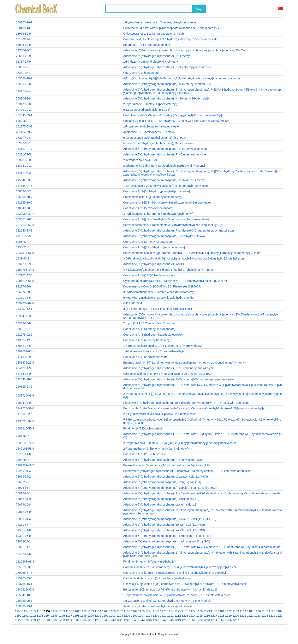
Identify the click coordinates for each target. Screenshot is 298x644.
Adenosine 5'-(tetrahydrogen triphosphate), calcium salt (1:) (161, 499)
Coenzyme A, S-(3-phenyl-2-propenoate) (149, 329)
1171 (149, 611)
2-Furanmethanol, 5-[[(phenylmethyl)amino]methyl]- (156, 449)
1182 (228, 611)
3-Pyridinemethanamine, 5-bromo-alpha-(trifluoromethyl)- (160, 292)
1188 (272, 611)
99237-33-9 (23, 286)
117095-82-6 (24, 414)
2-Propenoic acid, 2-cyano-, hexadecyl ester (151, 126)
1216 (207, 616)
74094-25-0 (23, 403)
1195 (54, 616)
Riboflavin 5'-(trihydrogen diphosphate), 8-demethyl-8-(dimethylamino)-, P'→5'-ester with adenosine (187, 471)
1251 (192, 620)
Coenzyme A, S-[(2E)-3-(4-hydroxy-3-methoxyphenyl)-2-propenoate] (167, 203)
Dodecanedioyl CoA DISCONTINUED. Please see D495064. (162, 286)
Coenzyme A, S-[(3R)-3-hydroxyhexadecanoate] (154, 247)
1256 (228, 620)
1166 (112, 611)
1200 (91, 616)
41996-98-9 (23, 45)
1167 (120, 611)
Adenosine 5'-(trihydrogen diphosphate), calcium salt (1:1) (160, 505)
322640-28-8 (24, 379)
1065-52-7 (23, 436)
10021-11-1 (23, 547)
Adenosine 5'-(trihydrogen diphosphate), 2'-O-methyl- (157, 56)
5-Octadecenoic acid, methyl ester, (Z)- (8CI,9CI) (154, 138)
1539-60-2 (23, 258)
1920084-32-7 (25, 214)
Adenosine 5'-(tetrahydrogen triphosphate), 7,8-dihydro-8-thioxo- (164, 236)
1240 (112, 620)
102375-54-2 (24, 126)
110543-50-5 (24, 208)
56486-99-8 (23, 554)
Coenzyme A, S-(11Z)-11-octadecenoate (149, 275)
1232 (54, 620)
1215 (199, 616)
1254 (214, 620)
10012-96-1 (23, 493)
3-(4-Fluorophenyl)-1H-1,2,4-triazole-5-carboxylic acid (157, 309)
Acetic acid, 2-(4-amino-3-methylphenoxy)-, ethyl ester (158, 606)
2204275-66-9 (25, 281)
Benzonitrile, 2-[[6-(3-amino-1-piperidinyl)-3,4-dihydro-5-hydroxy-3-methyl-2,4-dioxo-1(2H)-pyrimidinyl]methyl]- (193, 408)
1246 (156, 620)
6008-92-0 (23, 242)
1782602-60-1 (25, 351)
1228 (25, 620)
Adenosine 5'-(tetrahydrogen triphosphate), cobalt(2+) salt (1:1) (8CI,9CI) (170, 488)
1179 (207, 611)
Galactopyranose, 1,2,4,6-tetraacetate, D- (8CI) (153, 34)
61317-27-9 (23, 62)
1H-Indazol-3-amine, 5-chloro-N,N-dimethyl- (151, 62)
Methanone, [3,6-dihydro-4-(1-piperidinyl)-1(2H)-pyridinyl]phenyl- (164, 166)
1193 (40, 616)
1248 (170, 620)
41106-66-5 (23, 236)
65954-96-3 (23, 316)
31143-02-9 (23, 357)
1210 (163, 616)
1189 (279, 611)
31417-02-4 (23, 91)
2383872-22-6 (25, 363)
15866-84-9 (23, 499)
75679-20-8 (23, 505)
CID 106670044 (133, 303)
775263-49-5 (24, 578)
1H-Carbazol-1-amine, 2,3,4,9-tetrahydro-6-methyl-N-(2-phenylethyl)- (167, 601)
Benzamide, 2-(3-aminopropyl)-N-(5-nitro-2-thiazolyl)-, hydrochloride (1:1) (170, 589)
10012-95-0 (23, 512)
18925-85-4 (23, 488)
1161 (76, 611)
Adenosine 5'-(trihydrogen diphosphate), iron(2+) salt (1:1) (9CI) (164, 525)
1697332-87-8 (25, 303)
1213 (185, 616)
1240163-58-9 (25, 449)
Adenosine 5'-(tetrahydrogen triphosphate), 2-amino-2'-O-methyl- (165, 180)
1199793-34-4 (25, 270)
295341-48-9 (24, 595)
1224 (265, 616)
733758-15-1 (24, 584)
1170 (141, 611)
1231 (47, 620)
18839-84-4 (23, 519)
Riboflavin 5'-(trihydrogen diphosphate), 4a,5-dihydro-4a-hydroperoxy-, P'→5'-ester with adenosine (186, 403)
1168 (127, 611)
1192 (33, 616)
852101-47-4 (24, 275)
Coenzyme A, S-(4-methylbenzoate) (146, 340)
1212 (178, 616)
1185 (250, 611)
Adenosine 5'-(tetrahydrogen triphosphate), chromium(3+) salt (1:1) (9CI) (170, 536)
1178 (199, 611)
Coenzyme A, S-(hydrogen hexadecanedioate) (153, 335)
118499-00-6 (24, 601)
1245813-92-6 (25, 589)
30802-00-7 (23, 191)
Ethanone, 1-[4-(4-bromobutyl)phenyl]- (148, 45)
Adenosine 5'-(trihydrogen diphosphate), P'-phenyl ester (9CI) (162, 460)
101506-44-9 (24, 39)
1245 (149, 620)
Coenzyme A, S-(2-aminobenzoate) (146, 357)
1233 (62, 620)
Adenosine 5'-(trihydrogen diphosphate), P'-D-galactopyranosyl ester (167, 67)
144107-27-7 (24, 149)
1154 (25, 611)
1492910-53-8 (25, 428)
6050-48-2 (23, 121)
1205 (127, 616)
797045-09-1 (24, 115)
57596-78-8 (23, 84)
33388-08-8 (23, 323)
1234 (69, 620)
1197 (69, 616)
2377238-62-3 (25, 225)
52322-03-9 (23, 264)
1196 (62, 616)
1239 (105, 620)
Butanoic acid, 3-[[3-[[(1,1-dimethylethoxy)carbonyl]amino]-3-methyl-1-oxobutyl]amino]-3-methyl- (185, 363)
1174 (170, 611)
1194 (47, 616)
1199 (83, 616)
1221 (243, 616)
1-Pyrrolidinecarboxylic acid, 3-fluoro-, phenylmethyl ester (160, 22)
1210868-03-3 (25, 562)
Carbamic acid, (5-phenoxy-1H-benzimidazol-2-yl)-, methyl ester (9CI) (168, 374)
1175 (178, 611)
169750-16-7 (24, 22)
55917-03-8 (23, 104)
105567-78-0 (24, 219)
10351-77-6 (23, 298)
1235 (76, 620)
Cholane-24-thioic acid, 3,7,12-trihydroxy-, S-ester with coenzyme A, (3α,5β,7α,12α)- (177, 121)
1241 (120, 620)
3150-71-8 (23, 247)
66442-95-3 (23, 173)
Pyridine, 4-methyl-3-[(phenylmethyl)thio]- (150, 562)
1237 (91, 620)
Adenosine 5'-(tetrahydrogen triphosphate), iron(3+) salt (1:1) (162, 482)
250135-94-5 (24, 387)
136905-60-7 (24, 197)
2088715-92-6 (25, 395)
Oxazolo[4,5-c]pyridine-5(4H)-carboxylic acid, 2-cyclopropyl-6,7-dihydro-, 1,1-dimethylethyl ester (185, 584)
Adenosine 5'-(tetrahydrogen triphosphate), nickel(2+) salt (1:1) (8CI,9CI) (170, 519)
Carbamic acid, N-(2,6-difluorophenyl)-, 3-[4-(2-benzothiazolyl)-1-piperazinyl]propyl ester (180, 567)
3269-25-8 (23, 482)
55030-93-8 (23, 98)
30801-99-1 (23, 329)
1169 (134, 611)
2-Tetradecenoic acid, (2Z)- (140, 160)
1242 (127, 620)
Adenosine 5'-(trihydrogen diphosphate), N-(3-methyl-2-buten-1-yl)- (166, 98)
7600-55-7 (23, 67)
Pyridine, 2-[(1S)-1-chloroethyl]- (143, 428)
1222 (250, 616)
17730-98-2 (23, 50)
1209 (156, 616)
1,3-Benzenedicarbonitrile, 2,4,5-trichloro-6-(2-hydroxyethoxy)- (163, 346)
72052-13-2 (23, 541)
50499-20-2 (23, 110)
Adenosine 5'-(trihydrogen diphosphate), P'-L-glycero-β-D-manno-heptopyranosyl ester (179, 230)
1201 (98, 616)
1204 (120, 616)
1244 (141, 620)
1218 (221, 616)
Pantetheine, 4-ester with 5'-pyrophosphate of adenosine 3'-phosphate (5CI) (172, 28)
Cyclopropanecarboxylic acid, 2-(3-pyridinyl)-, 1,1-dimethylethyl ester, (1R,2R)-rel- (175, 281)
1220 (236, 616)
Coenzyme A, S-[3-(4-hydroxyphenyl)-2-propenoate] (156, 191)
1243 (134, 620)
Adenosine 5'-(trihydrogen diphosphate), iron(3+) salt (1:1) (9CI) (164, 530)
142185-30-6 (24, 203)
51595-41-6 (23, 530)
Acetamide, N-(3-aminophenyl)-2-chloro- (149, 132)
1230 (40, 620)
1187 (265, 611)
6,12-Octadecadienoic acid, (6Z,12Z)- (147, 110)
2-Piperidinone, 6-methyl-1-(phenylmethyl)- (151, 104)
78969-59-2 (23, 477)
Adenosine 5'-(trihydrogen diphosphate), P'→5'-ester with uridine (164, 154)
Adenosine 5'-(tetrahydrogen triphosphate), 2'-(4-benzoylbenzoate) (166, 149)
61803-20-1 (23, 166)
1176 (185, 611)
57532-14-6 (23, 346)
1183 (236, 611)
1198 (76, 616)
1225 (272, 616)
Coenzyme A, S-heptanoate (141, 73)
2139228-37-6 (25, 421)
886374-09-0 (24, 292)
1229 (33, 620)
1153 (18, 611)
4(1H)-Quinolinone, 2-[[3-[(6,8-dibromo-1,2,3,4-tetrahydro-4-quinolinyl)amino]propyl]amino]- (181, 78)
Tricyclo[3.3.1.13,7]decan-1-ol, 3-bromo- (149, 323)
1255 (221, 620)
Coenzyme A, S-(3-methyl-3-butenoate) (148, 242)
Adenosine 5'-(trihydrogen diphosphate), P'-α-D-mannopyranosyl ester (168, 368)
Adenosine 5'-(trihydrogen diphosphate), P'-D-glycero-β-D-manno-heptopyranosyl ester (179, 379)
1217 (214, 616)
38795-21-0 (23, 454)
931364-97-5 (24, 186)
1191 (25, 616)
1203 (112, 616)
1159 (62, 611)
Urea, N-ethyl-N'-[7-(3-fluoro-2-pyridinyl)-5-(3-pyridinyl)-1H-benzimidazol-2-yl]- (173, 115)
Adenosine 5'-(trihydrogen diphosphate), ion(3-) (153, 264)
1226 (279, 616)
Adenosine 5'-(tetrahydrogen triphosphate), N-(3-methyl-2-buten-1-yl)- (168, 84)
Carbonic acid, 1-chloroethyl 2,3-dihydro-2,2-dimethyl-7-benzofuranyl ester (171, 39)
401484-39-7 (24, 132)
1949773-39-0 (25, 408)
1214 (192, 616)
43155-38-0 (23, 374)
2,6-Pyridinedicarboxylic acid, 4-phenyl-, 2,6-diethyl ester (159, 414)
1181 (221, 611)
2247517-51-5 (25, 253)
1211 (170, 616)
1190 (18, 616)
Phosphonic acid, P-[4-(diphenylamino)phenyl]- (153, 197)
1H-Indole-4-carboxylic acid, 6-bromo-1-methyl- (153, 351)
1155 (33, 611)
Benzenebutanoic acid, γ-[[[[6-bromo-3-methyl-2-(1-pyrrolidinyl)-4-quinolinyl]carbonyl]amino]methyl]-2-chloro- (193, 253)
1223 (258, 616)
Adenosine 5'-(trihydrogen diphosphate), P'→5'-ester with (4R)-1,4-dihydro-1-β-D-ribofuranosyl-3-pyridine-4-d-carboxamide (202, 493)
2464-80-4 (23, 460)
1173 (163, 611)
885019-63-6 (24, 567)
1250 (185, 620)
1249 (178, 620)
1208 (149, 616)
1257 (236, 620)
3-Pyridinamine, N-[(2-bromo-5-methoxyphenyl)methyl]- (159, 214)
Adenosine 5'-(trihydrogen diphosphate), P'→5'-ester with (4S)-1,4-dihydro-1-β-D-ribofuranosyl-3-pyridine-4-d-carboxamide (202, 547)
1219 (228, 616)
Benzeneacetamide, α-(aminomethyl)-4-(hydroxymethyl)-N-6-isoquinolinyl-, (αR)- (175, 225)
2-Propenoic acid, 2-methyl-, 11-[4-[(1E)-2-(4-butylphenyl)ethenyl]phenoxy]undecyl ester (180, 443)
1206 (134, 616)
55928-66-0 (23, 160)
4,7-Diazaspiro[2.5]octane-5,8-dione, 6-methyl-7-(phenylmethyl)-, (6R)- (168, 270)
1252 (199, 620)
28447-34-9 (23, 368)
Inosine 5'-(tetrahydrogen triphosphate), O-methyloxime (159, 143)
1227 (18, 620)
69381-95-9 (23, 536)
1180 (214, 611)
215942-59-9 (24, 180)
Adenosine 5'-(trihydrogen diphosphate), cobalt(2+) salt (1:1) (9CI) (165, 477)
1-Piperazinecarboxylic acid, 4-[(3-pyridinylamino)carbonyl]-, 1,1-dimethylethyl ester (177, 595)
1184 (243, 611)
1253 (207, 620)
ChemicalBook (37, 9)
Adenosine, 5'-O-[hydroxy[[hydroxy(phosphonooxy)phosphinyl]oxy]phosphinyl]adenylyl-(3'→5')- (184, 50)
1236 (83, 620)
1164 (98, 611)
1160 (69, 611)
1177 (192, 611)
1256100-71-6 (25, 443)
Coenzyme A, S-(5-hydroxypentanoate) (148, 208)
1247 (163, 620)
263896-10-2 (24, 78)
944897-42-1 (24, 309)
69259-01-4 (23, 471)
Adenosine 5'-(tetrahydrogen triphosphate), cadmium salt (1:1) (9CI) (167, 541)
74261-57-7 (23, 525)
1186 (258, 611)
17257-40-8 (23, 138)
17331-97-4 (23, 73)
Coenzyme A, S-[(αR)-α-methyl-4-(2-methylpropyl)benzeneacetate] (166, 219)
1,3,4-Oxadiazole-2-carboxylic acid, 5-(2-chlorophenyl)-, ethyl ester (166, 186)
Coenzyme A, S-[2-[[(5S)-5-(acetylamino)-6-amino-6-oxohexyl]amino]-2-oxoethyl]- (175, 573)
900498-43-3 (24, 28)
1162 (83, 611)
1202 (105, 616)
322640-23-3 (24, 230)
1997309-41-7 (25, 465)
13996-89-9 (23, 34)
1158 (54, 611)
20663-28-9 (23, 56)
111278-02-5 (24, 335)
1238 (98, 620)
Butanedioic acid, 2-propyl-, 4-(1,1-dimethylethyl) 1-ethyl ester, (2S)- (167, 465)
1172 (156, 611)
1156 (40, 611)
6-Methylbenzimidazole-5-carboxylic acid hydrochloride (158, 298)
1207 (141, 616)
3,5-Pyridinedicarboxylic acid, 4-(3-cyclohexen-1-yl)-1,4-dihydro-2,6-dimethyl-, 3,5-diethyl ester (184, 258)
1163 (91, 611)
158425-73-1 (24, 606)
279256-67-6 (24, 573)
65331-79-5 (23, 154)
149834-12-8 (24, 340)
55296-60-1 (23, 143)
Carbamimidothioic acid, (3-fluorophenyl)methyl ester (157, 578)
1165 (105, 611)
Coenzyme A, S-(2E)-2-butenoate (145, 454)
